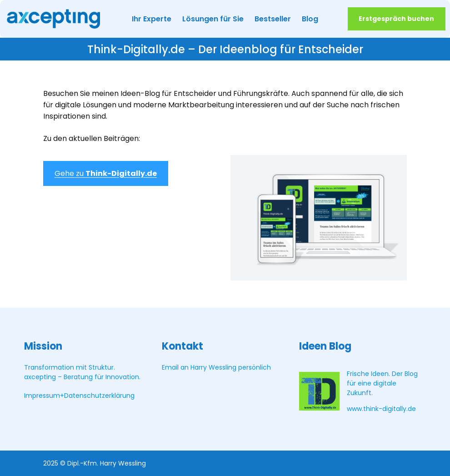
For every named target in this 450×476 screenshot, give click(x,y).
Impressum (42, 396)
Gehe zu (106, 173)
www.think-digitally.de (381, 409)
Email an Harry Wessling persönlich (216, 367)
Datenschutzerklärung (99, 396)
